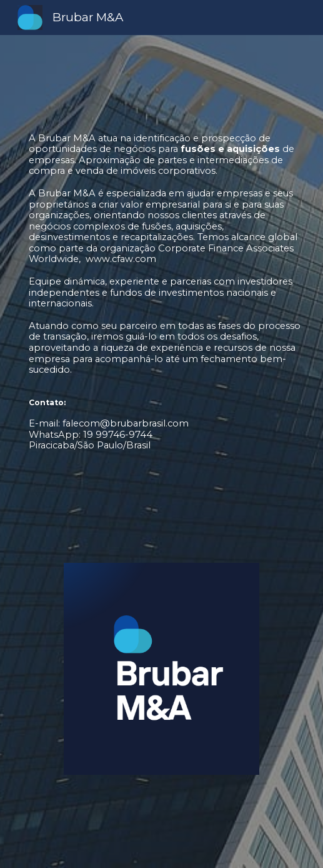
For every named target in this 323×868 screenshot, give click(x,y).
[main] (162, 331)
